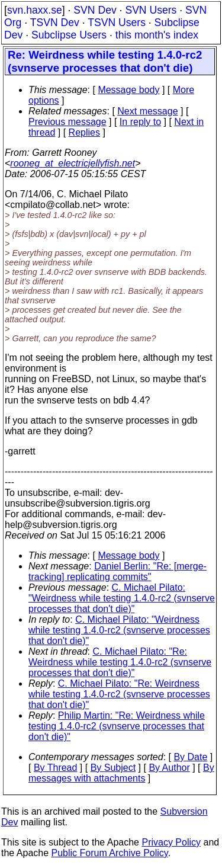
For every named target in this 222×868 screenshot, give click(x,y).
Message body (128, 90)
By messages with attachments (121, 773)
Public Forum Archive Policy (110, 853)
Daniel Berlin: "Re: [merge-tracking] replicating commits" (118, 571)
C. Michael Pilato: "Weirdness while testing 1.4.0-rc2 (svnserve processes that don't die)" (122, 598)
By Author (169, 768)
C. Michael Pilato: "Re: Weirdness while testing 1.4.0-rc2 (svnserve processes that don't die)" (120, 662)
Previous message (67, 122)
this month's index (157, 35)
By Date (190, 757)
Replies (84, 132)
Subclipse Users (69, 35)
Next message (147, 111)
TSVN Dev (55, 23)
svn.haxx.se (35, 10)
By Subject (113, 768)
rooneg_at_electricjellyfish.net (73, 163)
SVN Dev (95, 10)
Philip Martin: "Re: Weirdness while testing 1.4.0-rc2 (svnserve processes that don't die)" (117, 726)
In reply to (140, 122)
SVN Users (151, 10)
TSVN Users (117, 23)
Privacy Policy (171, 842)
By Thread (56, 768)
